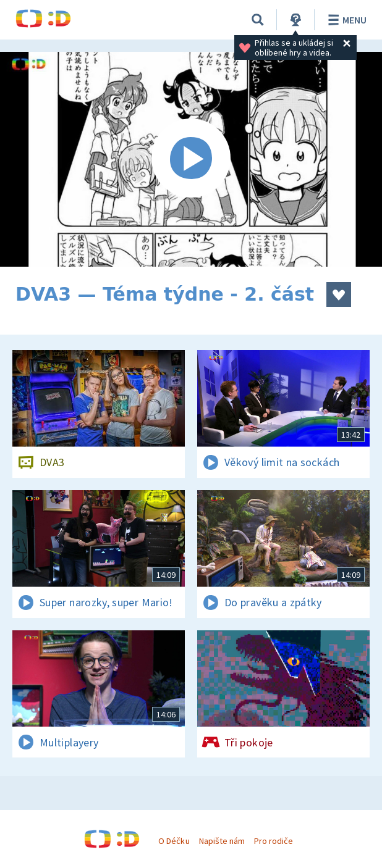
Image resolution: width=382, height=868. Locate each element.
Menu (345, 20)
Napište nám (222, 841)
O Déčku (174, 841)
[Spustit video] (191, 159)
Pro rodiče (274, 841)
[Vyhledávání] (258, 20)
